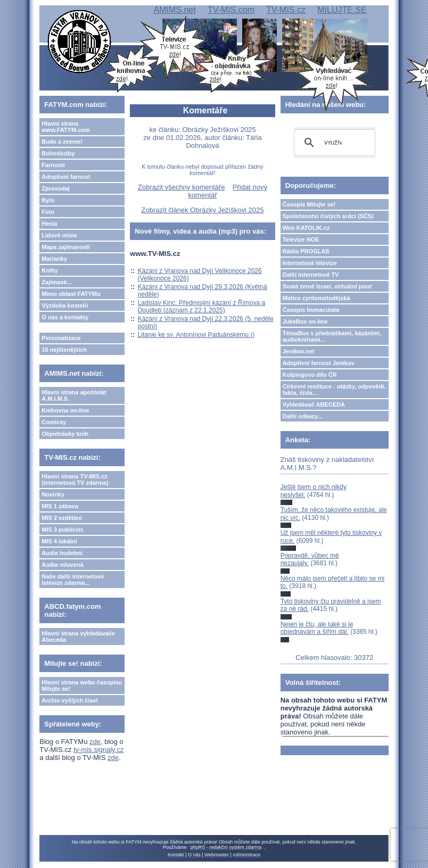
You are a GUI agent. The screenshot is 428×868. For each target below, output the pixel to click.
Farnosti (53, 165)
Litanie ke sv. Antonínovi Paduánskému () (196, 335)
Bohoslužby (58, 153)
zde (95, 742)
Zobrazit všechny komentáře (181, 187)
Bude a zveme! (62, 142)
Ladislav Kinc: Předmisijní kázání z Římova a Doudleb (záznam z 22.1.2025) (201, 307)
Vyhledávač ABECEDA (314, 404)
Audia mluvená (62, 565)
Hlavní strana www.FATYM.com (65, 127)
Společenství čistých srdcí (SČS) (328, 216)
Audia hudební (62, 553)
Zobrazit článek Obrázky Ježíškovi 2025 (203, 210)
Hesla (49, 224)
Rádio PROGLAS (306, 251)
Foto (48, 212)
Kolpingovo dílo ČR (310, 375)
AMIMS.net (175, 10)
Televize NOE (301, 239)
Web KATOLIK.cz (306, 228)
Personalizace (61, 338)
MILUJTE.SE (342, 10)
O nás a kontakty (65, 317)
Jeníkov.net (299, 351)
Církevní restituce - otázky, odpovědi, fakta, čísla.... (334, 390)
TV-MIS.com (231, 10)
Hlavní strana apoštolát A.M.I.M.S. (74, 395)
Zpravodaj (56, 188)
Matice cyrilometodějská (316, 298)
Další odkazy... (303, 416)
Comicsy (54, 422)
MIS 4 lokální (59, 541)
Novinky (53, 494)
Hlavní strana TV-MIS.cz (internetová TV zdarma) (75, 480)
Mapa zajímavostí (65, 247)
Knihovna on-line (65, 410)
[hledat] (333, 143)
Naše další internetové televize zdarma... (73, 580)
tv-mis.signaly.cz (98, 750)
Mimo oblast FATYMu (71, 294)
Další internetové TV (311, 275)
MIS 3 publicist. (63, 530)
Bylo (48, 200)
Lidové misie (59, 235)
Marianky (54, 259)
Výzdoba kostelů (65, 305)
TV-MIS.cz (286, 10)
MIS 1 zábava (60, 506)
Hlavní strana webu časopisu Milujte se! (82, 685)
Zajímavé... (56, 282)
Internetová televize (310, 263)
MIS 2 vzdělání (61, 518)
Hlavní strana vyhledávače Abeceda (78, 636)
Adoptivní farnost (66, 177)
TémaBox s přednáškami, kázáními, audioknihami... (332, 336)
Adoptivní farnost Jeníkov (319, 363)
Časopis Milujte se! (309, 204)
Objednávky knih (65, 434)
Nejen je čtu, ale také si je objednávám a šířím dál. (317, 628)
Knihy (50, 270)
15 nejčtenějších (64, 350)
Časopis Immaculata (311, 310)
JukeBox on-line (305, 321)
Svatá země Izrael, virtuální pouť (328, 286)
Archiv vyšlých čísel (69, 700)
